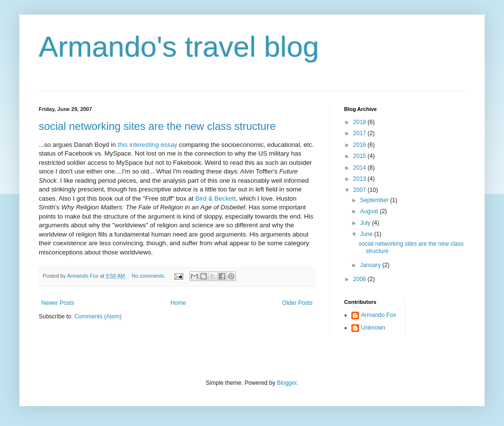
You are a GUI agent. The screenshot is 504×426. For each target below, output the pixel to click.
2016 (361, 145)
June (367, 234)
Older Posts (297, 303)
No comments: (150, 276)
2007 (361, 190)
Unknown (373, 328)
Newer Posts (58, 303)
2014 (361, 168)
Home (178, 303)
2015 (361, 156)
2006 (361, 279)
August (370, 211)
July (366, 223)
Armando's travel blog (179, 47)
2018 (361, 122)
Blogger (287, 383)
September (375, 200)
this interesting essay (148, 145)
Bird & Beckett (216, 198)
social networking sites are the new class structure (157, 126)
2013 (361, 179)
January (371, 265)
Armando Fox (378, 315)
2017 (361, 133)
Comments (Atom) (98, 316)
